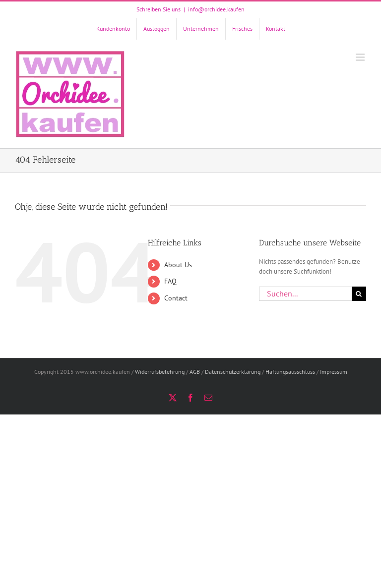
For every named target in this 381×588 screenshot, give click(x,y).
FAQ (170, 281)
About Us (178, 265)
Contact (176, 298)
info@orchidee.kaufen (216, 9)
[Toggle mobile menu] (361, 57)
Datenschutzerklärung (233, 372)
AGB (195, 372)
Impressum (334, 372)
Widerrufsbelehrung (160, 372)
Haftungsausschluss (290, 372)
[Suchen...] (305, 294)
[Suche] (359, 294)
